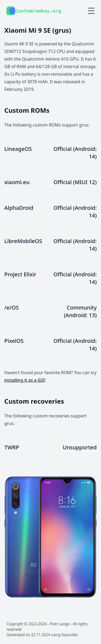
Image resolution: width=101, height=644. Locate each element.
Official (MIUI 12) (75, 182)
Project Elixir (20, 274)
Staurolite (70, 635)
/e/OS (12, 308)
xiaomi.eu (17, 182)
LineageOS (18, 149)
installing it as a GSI (25, 380)
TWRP (12, 447)
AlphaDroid (19, 208)
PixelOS (14, 341)
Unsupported (80, 447)
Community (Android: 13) (80, 311)
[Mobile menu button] (91, 11)
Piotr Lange (60, 624)
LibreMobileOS (23, 241)
